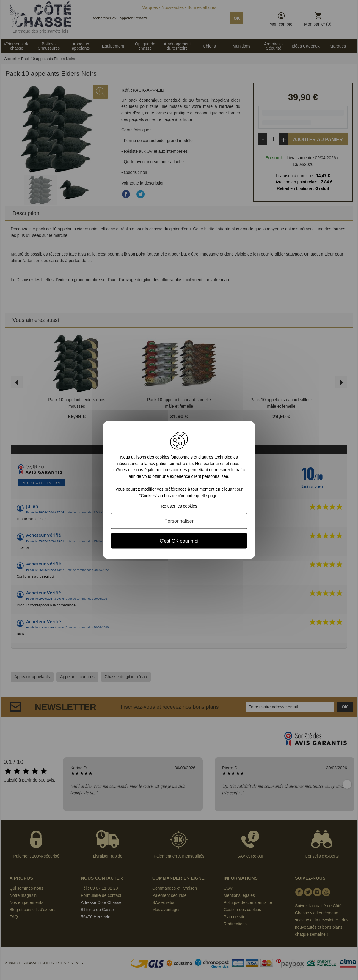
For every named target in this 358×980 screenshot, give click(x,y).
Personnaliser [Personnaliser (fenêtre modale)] (179, 521)
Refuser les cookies (179, 506)
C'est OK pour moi (179, 541)
